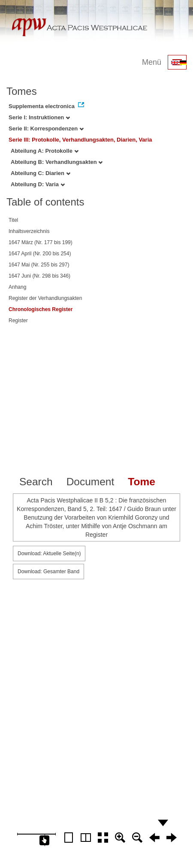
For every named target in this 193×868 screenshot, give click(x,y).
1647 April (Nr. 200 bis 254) (40, 254)
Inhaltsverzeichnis (29, 231)
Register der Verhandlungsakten (45, 298)
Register (18, 321)
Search (36, 482)
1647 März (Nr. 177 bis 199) (41, 242)
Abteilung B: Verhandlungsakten (57, 162)
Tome (142, 482)
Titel (13, 220)
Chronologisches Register (41, 309)
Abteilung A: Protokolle (45, 151)
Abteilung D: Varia (38, 184)
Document (90, 482)
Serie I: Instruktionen (39, 117)
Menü (152, 62)
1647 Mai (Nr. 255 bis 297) (39, 265)
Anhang (17, 287)
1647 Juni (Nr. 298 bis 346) (39, 276)
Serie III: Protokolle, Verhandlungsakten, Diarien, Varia (80, 140)
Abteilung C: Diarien (41, 173)
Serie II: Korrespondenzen (46, 129)
